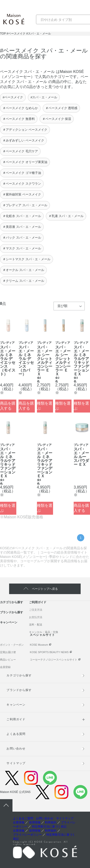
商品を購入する (8, 406)
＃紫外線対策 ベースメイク (22, 194)
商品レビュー (8, 660)
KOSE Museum (39, 645)
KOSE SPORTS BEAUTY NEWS (49, 652)
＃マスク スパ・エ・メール (22, 248)
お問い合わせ (16, 749)
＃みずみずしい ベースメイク (23, 140)
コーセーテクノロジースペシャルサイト (54, 660)
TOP (3, 34)
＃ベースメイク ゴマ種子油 (22, 173)
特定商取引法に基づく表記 (49, 827)
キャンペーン (9, 622)
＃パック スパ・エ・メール (22, 238)
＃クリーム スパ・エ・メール (23, 281)
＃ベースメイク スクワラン (22, 184)
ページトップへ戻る (45, 589)
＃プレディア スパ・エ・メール (25, 205)
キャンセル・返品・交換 (44, 632)
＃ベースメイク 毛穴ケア (20, 151)
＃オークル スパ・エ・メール (23, 270)
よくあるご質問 (23, 818)
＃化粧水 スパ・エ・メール (22, 216)
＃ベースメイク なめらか (20, 108)
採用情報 (35, 822)
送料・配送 (36, 625)
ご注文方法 (36, 610)
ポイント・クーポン (12, 645)
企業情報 (19, 822)
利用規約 (51, 822)
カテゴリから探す (12, 602)
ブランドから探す (12, 612)
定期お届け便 (8, 652)
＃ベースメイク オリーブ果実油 (25, 162)
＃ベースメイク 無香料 (19, 119)
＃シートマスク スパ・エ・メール (27, 259)
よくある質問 (16, 734)
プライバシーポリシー (27, 835)
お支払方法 (36, 617)
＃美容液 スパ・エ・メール (22, 227)
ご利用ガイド (38, 602)
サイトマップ (16, 763)
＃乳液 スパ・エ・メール (66, 216)
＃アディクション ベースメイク (25, 130)
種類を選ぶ (45, 406)
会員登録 (5, 667)
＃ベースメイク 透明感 (61, 108)
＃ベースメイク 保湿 (57, 119)
